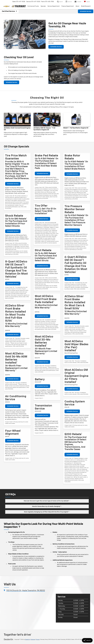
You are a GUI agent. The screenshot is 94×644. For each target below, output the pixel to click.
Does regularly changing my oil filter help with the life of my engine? (47, 512)
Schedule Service (86, 11)
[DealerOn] (9, 639)
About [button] (77, 6)
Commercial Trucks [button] (33, 6)
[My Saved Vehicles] (87, 2)
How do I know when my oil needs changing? (47, 506)
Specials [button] (43, 6)
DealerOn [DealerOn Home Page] (27, 640)
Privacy (38, 640)
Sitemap (33, 640)
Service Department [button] (54, 6)
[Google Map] (28, 608)
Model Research (86, 6)
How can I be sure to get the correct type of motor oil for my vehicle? (47, 501)
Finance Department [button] (68, 6)
